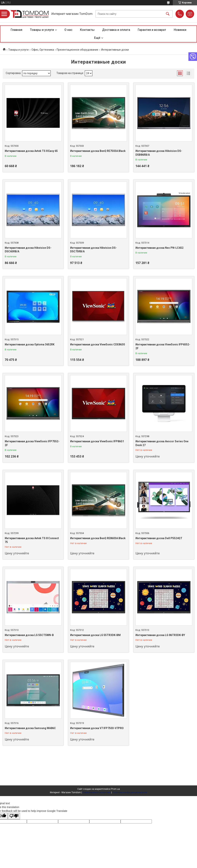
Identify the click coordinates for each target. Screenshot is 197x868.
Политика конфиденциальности (130, 792)
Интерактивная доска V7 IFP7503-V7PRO (97, 728)
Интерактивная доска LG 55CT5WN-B (29, 635)
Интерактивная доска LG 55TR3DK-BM (95, 635)
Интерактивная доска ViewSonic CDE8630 (97, 344)
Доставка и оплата (116, 30)
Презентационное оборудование (77, 50)
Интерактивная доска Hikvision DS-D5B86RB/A (159, 153)
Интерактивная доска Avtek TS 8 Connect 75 (32, 540)
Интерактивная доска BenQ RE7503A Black (98, 151)
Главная (16, 30)
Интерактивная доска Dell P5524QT (159, 538)
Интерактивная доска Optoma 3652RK (30, 344)
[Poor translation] (14, 816)
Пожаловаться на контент (97, 792)
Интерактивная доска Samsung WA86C (30, 728)
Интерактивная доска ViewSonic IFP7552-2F (32, 443)
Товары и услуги (42, 30)
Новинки (180, 30)
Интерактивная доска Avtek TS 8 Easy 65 (31, 151)
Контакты (87, 30)
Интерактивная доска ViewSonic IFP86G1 (97, 441)
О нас (68, 30)
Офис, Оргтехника (43, 50)
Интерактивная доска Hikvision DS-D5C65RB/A (28, 250)
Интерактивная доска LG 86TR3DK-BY (160, 635)
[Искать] (168, 14)
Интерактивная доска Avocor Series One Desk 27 (162, 443)
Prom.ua (115, 789)
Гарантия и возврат (152, 30)
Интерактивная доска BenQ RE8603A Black (98, 538)
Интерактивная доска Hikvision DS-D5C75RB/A (93, 250)
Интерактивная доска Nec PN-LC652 (159, 248)
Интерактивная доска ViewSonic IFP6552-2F (163, 346)
